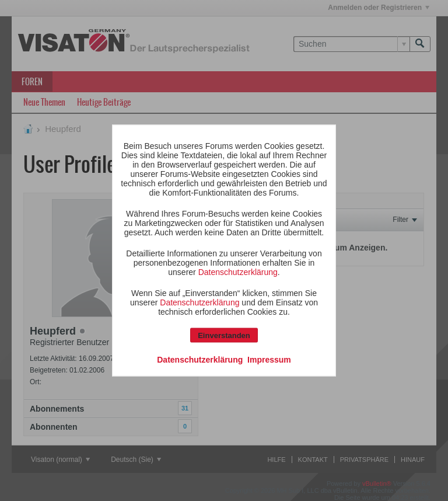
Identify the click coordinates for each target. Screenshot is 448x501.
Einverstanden (224, 335)
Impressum (269, 360)
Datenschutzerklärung (238, 272)
